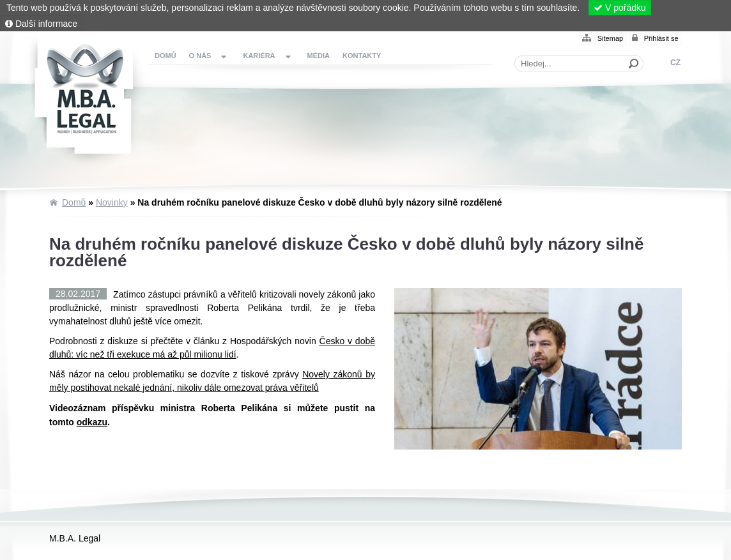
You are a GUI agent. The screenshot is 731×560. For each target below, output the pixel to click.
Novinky (112, 202)
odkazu (92, 422)
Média (319, 56)
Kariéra (259, 56)
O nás (200, 56)
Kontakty (362, 56)
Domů (87, 100)
